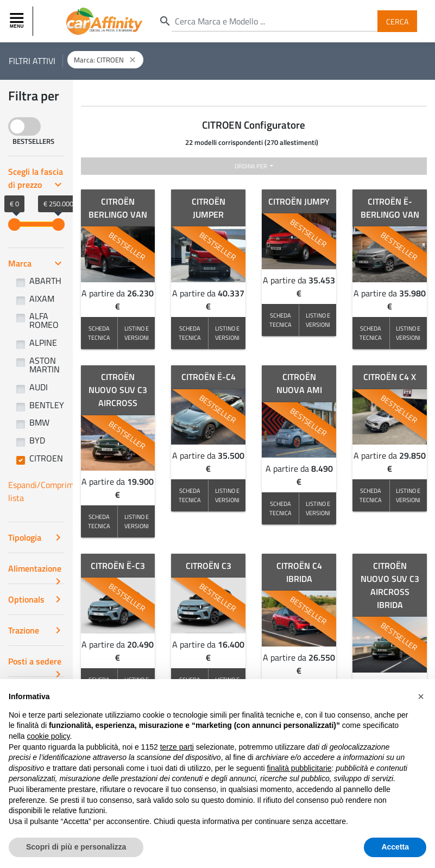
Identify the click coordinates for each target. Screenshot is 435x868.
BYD (37, 440)
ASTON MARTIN (45, 365)
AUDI (39, 387)
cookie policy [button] (48, 749)
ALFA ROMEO (44, 320)
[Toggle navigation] (18, 21)
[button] (421, 709)
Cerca (397, 21)
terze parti (177, 760)
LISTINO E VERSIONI (137, 333)
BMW (39, 422)
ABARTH (45, 281)
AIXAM (42, 299)
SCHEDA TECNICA (99, 333)
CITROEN (46, 458)
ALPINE (43, 343)
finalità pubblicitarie (299, 781)
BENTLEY (47, 405)
